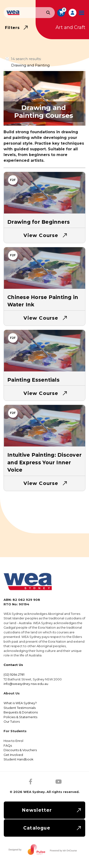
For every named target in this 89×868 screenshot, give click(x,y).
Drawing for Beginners (39, 222)
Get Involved (13, 755)
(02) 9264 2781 (14, 674)
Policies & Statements (20, 717)
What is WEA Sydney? (20, 703)
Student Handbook (19, 759)
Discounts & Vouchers (20, 750)
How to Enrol (13, 741)
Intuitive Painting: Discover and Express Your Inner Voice (44, 462)
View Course (41, 235)
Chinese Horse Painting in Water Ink (43, 301)
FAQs (8, 745)
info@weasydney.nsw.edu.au (26, 684)
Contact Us (13, 665)
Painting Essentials (33, 380)
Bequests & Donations (21, 712)
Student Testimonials (20, 708)
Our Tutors (12, 721)
